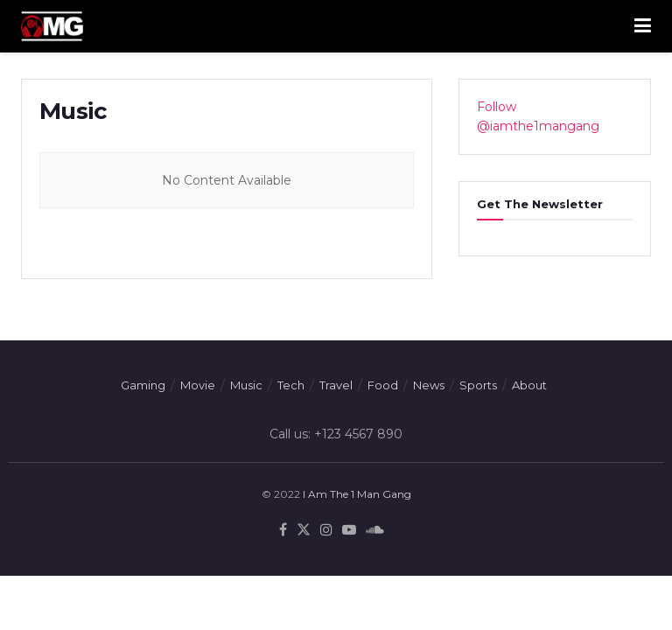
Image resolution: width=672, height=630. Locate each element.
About (529, 385)
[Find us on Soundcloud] (375, 530)
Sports (478, 385)
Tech (291, 385)
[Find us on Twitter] (304, 530)
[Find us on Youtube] (349, 530)
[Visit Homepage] (52, 26)
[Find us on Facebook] (283, 530)
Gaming (143, 385)
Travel (336, 385)
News (429, 385)
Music (246, 385)
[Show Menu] (643, 26)
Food (383, 385)
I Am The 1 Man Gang (357, 494)
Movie (198, 385)
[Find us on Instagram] (326, 530)
